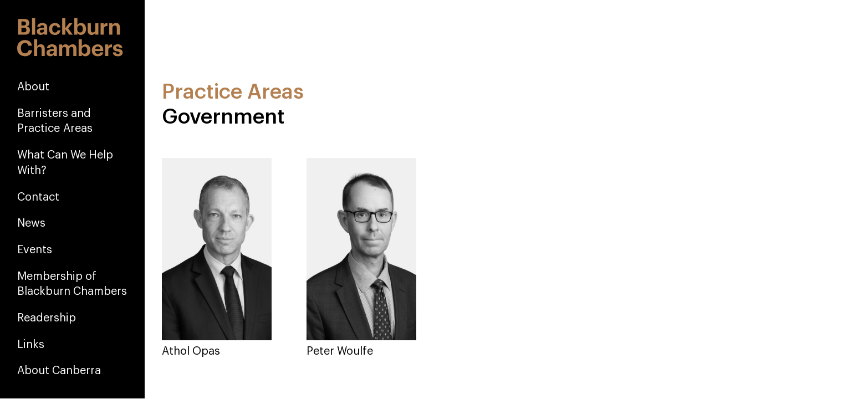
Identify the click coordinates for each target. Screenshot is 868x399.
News (31, 223)
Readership (47, 318)
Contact (38, 197)
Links (31, 344)
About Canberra (59, 370)
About (33, 86)
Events (35, 249)
